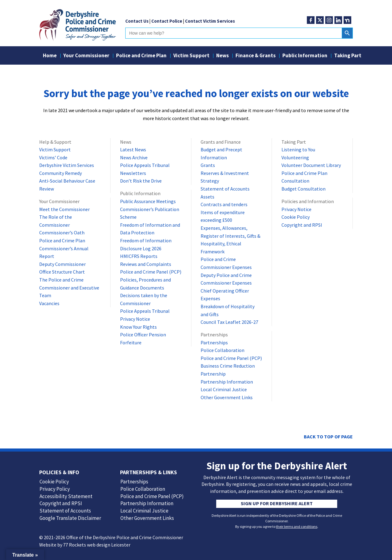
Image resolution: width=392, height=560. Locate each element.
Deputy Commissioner (62, 264)
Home (50, 56)
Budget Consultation (303, 189)
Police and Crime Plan (141, 56)
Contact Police (167, 21)
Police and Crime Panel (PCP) (151, 272)
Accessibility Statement (66, 496)
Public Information (305, 56)
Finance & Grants (256, 56)
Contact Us (137, 21)
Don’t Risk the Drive (141, 181)
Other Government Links (227, 397)
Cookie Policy (296, 217)
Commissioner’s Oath (62, 233)
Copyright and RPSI (302, 225)
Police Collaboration (222, 350)
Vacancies (49, 303)
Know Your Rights (138, 327)
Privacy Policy (55, 489)
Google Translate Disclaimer (70, 518)
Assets (207, 197)
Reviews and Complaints (146, 264)
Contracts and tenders (224, 204)
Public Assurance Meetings (148, 201)
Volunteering (295, 157)
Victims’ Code (53, 157)
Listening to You (298, 149)
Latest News (133, 149)
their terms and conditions (297, 526)
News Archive (134, 157)
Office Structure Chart (62, 272)
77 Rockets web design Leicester (97, 545)
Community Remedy (60, 173)
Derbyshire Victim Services (67, 165)
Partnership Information (227, 382)
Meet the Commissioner (64, 209)
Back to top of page (328, 437)
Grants (208, 165)
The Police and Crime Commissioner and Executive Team (69, 288)
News (222, 56)
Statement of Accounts (225, 189)
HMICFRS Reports (139, 256)
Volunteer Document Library (311, 165)
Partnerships (214, 342)
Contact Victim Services (210, 21)
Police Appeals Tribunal (145, 165)
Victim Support (191, 56)
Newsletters (133, 173)
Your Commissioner (86, 56)
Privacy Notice (135, 319)
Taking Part (348, 56)
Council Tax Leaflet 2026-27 (229, 322)
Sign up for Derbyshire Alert (277, 503)
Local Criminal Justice (224, 389)
